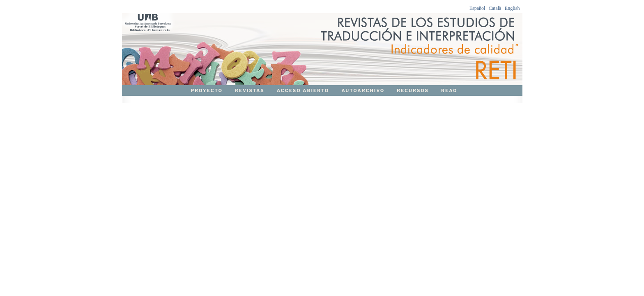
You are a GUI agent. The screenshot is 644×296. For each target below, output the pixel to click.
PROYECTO (207, 90)
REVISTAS (250, 90)
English (512, 8)
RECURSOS (413, 90)
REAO (449, 90)
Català (495, 8)
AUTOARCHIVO (363, 90)
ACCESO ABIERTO (303, 90)
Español (477, 8)
